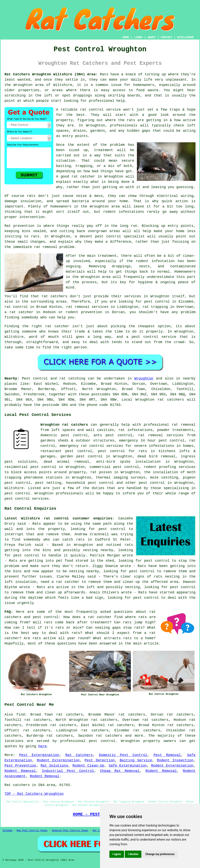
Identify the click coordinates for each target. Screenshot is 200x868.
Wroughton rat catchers (64, 425)
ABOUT (152, 37)
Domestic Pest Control (123, 755)
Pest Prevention (20, 766)
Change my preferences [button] (160, 854)
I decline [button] (133, 854)
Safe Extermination (128, 766)
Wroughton (144, 379)
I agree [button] (117, 854)
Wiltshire (14, 488)
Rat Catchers (79, 755)
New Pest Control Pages (32, 831)
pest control (152, 483)
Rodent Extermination (58, 760)
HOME (126, 37)
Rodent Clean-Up (88, 766)
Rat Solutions (54, 766)
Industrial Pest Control (68, 771)
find (21, 715)
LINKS (138, 37)
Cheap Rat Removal (120, 771)
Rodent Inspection (175, 760)
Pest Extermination (39, 755)
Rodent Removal (20, 771)
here (42, 746)
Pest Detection (100, 760)
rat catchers (109, 736)
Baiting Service (136, 760)
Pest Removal (167, 755)
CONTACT (167, 37)
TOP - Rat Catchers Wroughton (34, 794)
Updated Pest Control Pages (70, 831)
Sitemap (7, 831)
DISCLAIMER (185, 37)
